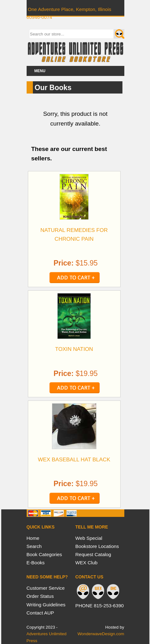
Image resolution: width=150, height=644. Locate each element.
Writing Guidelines (46, 605)
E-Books (36, 563)
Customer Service (46, 588)
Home (33, 538)
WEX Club (87, 563)
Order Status (40, 596)
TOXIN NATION (74, 349)
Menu (40, 71)
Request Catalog (93, 554)
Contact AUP (40, 613)
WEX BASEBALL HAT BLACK (74, 459)
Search (34, 546)
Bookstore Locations (97, 546)
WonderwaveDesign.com (101, 634)
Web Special (89, 538)
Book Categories (44, 554)
